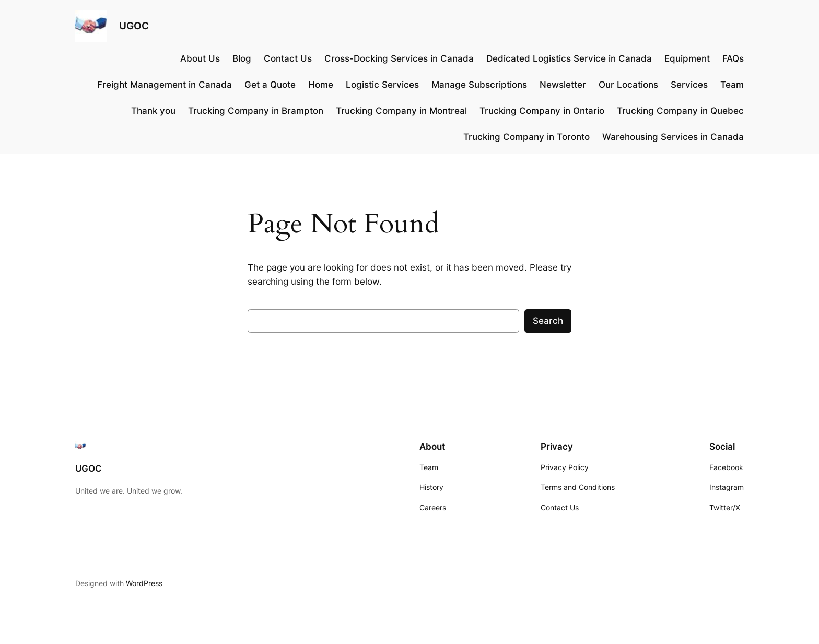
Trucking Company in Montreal (401, 111)
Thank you (153, 111)
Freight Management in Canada (165, 85)
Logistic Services (382, 85)
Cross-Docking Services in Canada (399, 58)
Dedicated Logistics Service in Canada (569, 58)
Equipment (687, 58)
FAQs (733, 58)
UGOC (134, 26)
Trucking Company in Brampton (256, 111)
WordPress (144, 583)
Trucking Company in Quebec (680, 111)
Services (689, 85)
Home (321, 85)
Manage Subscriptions (479, 85)
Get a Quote (270, 85)
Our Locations (628, 85)
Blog (242, 58)
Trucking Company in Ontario (542, 111)
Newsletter (563, 85)
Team (732, 85)
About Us (200, 58)
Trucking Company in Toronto (526, 137)
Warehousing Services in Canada (673, 137)
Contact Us (288, 58)
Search (548, 321)
